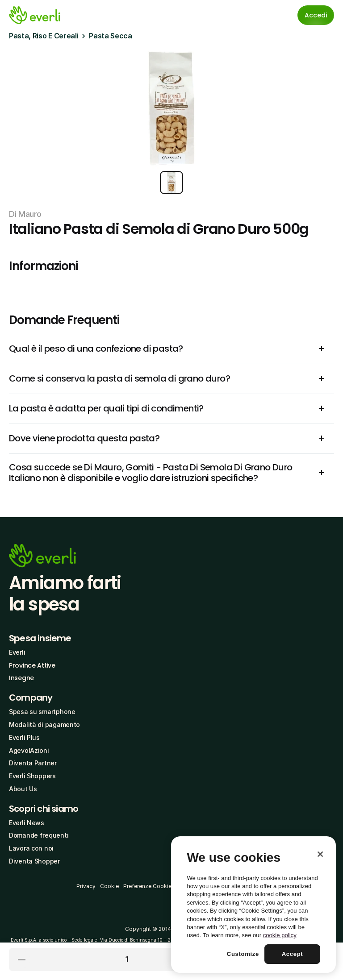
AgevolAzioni (29, 750)
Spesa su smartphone (42, 712)
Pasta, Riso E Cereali (44, 36)
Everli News (27, 823)
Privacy (86, 886)
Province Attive (32, 665)
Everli (17, 652)
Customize (243, 954)
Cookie (109, 886)
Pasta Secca (110, 36)
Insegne (21, 678)
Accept (293, 954)
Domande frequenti (39, 835)
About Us (23, 789)
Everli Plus (24, 737)
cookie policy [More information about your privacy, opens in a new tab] (280, 935)
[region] (253, 905)
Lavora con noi (31, 848)
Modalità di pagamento (44, 725)
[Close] (320, 854)
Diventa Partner (33, 763)
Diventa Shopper (34, 861)
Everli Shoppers (32, 776)
